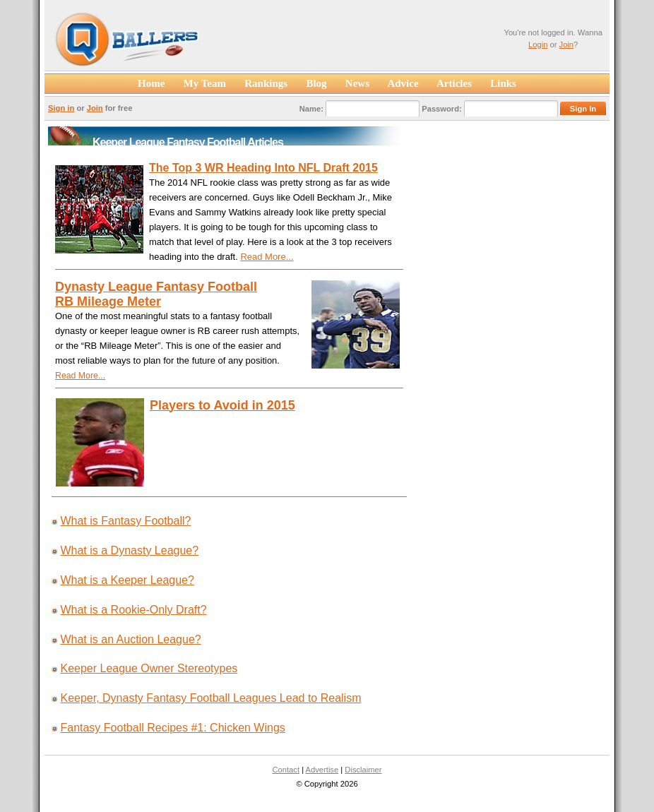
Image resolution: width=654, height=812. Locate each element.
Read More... (267, 257)
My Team (204, 83)
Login (538, 44)
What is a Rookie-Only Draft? (133, 610)
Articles (455, 83)
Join (567, 44)
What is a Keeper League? (127, 580)
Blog (316, 83)
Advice (403, 83)
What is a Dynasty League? (129, 550)
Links (503, 83)
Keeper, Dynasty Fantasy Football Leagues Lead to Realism (210, 698)
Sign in (61, 108)
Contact (286, 770)
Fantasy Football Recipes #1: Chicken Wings (172, 728)
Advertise (322, 770)
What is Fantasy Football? (125, 521)
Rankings (266, 83)
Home (151, 83)
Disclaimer (363, 770)
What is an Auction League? (130, 639)
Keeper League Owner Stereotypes (149, 668)
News (358, 83)
